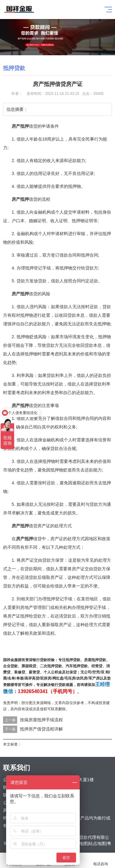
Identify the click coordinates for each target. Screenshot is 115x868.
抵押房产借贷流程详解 (41, 729)
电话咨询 (101, 860)
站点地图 (97, 843)
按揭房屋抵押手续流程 (41, 720)
